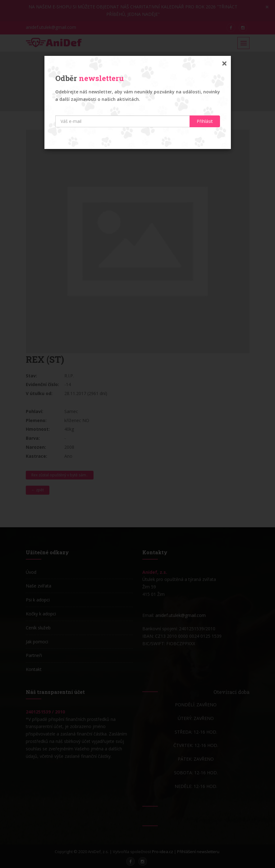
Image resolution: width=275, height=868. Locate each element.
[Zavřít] (224, 63)
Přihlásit (205, 121)
